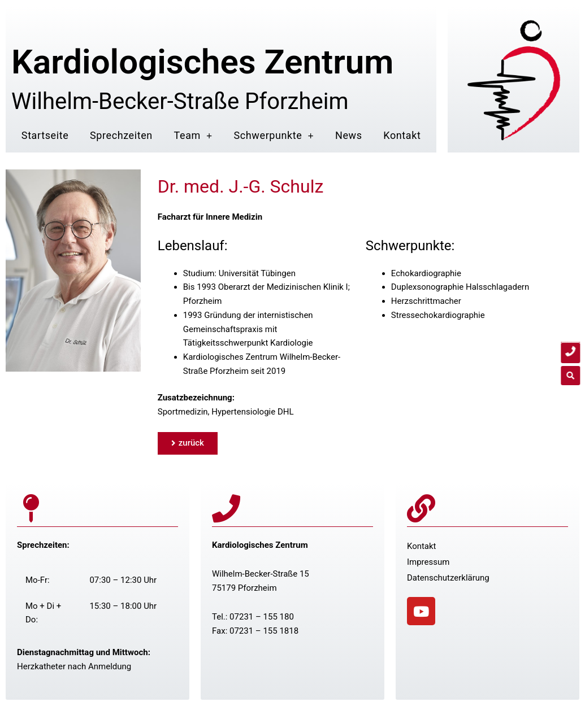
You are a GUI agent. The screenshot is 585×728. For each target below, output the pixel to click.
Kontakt (402, 135)
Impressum (428, 562)
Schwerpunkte (274, 136)
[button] (574, 376)
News (349, 135)
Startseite (45, 135)
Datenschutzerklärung (448, 578)
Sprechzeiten (121, 135)
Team (193, 136)
